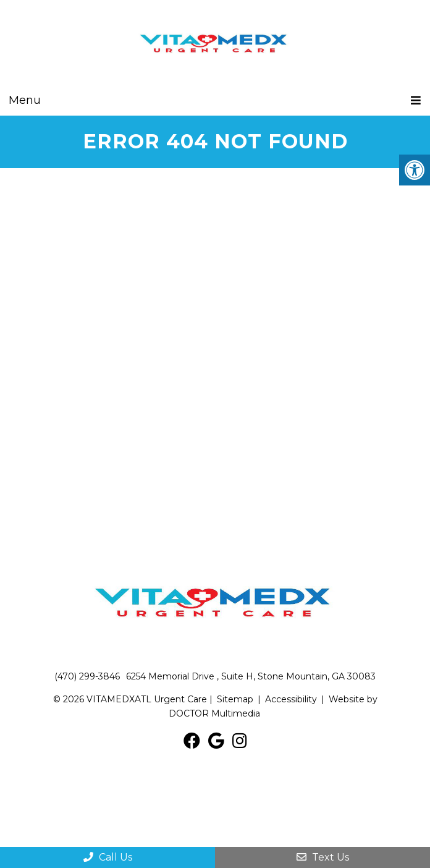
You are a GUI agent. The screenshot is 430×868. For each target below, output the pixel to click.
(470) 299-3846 (87, 676)
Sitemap (235, 699)
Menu (25, 100)
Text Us (323, 857)
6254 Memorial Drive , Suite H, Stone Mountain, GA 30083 (251, 676)
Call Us (108, 857)
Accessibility (291, 699)
